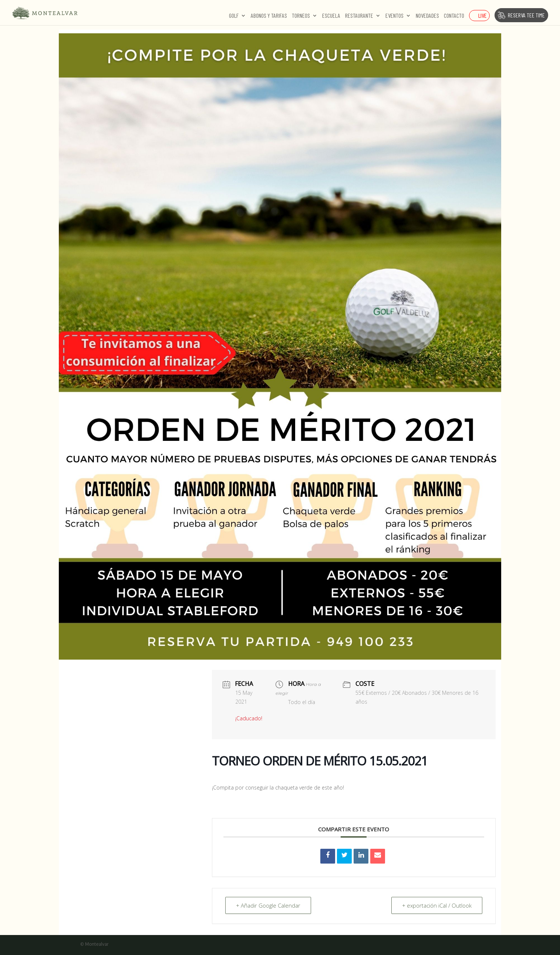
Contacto (454, 16)
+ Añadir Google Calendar (268, 905)
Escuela (331, 16)
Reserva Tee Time (526, 15)
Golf (234, 16)
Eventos (394, 16)
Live (483, 15)
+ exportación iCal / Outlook (437, 905)
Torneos (301, 16)
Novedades (427, 16)
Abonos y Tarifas (269, 16)
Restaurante (359, 16)
